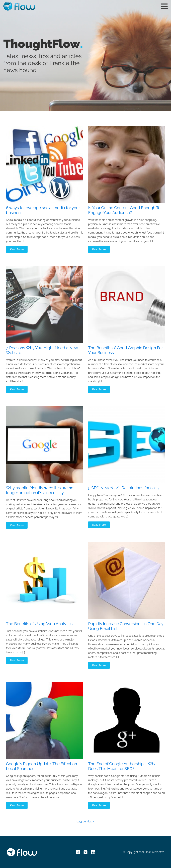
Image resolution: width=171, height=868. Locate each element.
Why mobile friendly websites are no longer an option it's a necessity (40, 490)
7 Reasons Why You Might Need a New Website (42, 350)
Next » (91, 822)
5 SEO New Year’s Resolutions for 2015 (123, 488)
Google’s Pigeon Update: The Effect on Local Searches (41, 766)
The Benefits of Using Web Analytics (39, 624)
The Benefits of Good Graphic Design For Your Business (125, 350)
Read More (17, 249)
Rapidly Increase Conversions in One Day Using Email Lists (126, 626)
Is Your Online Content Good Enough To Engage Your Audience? (124, 210)
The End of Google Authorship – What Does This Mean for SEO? (123, 766)
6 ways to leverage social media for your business (43, 210)
